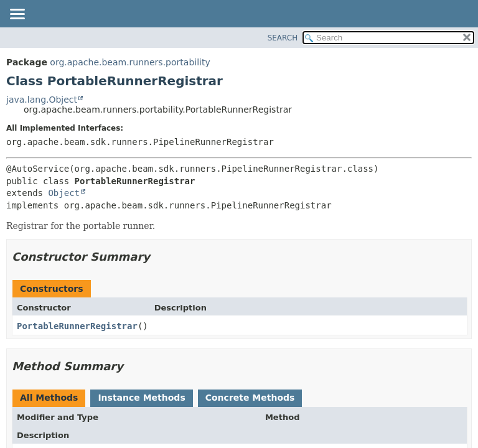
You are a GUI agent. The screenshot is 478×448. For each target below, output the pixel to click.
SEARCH (283, 38)
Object (64, 193)
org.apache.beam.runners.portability (130, 62)
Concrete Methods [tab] (250, 398)
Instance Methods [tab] (141, 398)
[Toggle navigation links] (17, 15)
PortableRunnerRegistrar (77, 326)
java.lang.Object (42, 100)
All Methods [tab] (49, 398)
